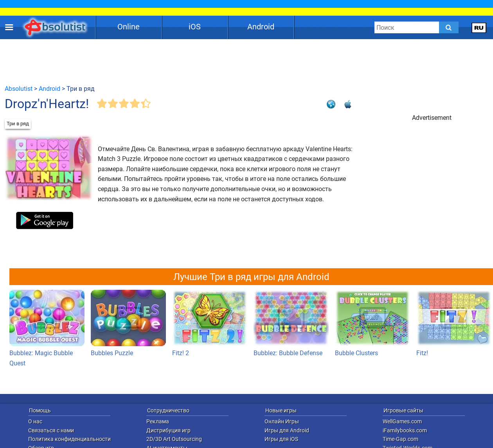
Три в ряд (18, 124)
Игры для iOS (281, 439)
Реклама (158, 421)
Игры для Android (287, 430)
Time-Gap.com (400, 439)
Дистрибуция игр (168, 430)
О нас (35, 421)
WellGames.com (402, 421)
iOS (195, 27)
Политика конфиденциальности (69, 439)
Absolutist (19, 89)
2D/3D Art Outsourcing (174, 439)
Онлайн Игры (282, 421)
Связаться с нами (51, 430)
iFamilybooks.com (405, 430)
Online (129, 27)
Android (261, 27)
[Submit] (449, 27)
